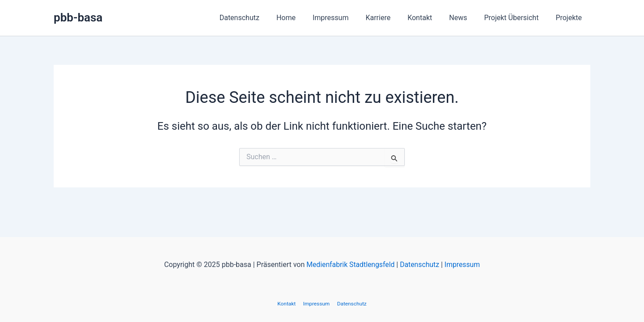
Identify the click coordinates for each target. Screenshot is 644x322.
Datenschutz (260, 18)
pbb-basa (78, 17)
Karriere (390, 18)
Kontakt (429, 18)
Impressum (345, 18)
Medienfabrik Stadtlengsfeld (350, 265)
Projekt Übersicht (515, 18)
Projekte (570, 18)
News (465, 18)
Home (303, 18)
